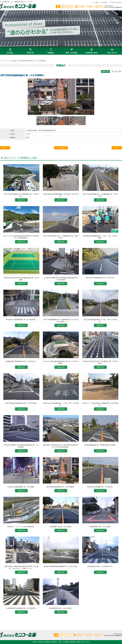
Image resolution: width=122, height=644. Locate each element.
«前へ (5, 148)
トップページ (4, 61)
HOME (34, 642)
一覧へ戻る (61, 148)
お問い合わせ (85, 642)
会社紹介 (41, 642)
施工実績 (14, 61)
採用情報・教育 (75, 642)
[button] (30, 97)
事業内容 (48, 642)
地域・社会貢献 (64, 642)
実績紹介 (55, 642)
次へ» (117, 148)
